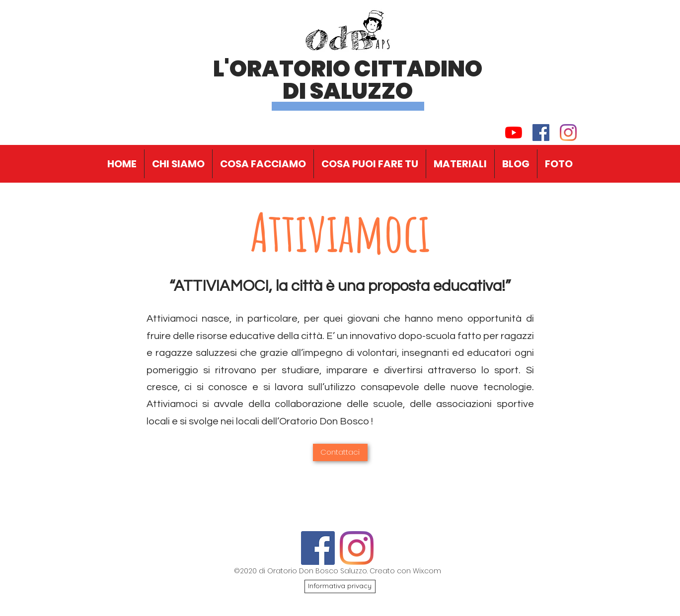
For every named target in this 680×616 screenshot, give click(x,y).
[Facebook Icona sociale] (541, 133)
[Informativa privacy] (340, 586)
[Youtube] (514, 133)
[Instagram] (568, 133)
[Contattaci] (340, 452)
